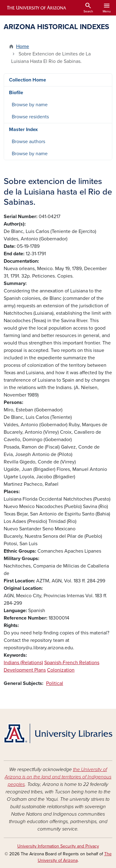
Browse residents (30, 117)
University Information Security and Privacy (58, 846)
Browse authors (28, 142)
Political (55, 683)
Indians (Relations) (23, 663)
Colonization (61, 670)
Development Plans (25, 670)
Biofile (16, 93)
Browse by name (30, 105)
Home (23, 46)
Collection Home (28, 80)
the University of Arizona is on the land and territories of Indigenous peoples (58, 777)
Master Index (23, 129)
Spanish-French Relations (72, 663)
